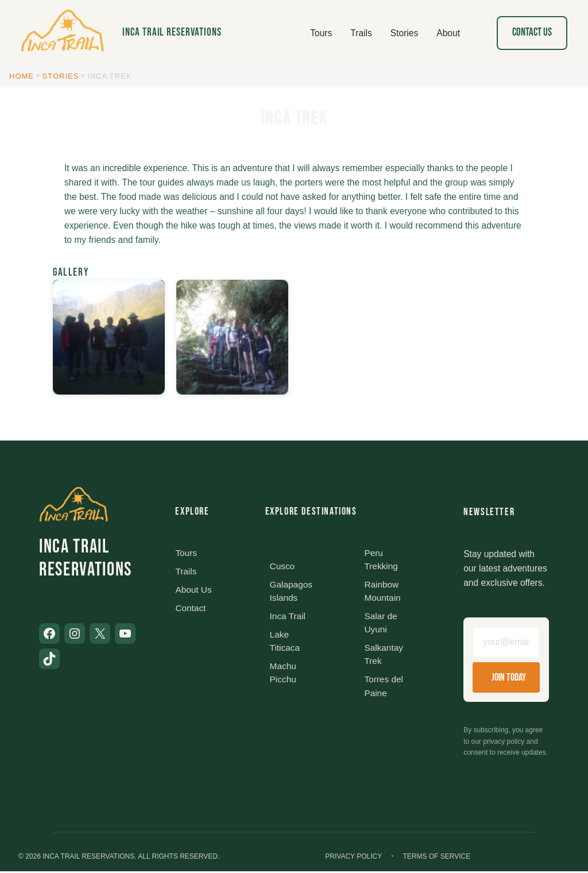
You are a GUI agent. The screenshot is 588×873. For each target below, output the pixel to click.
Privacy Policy (353, 858)
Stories (61, 76)
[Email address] (506, 643)
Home (22, 76)
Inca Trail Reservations (172, 32)
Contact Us (532, 32)
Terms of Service (436, 858)
